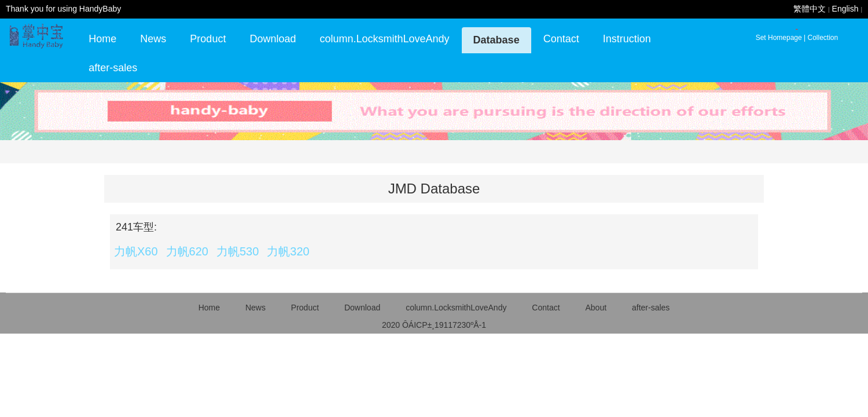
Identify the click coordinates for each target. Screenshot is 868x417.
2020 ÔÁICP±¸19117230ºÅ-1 (434, 325)
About (596, 308)
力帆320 (288, 251)
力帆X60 (136, 251)
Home (102, 39)
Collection (823, 38)
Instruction (627, 39)
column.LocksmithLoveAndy (384, 39)
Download (273, 39)
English (845, 9)
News (153, 39)
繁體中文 (810, 9)
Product (208, 39)
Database (496, 40)
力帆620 (187, 251)
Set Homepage (779, 38)
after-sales (113, 68)
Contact (561, 39)
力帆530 (238, 251)
